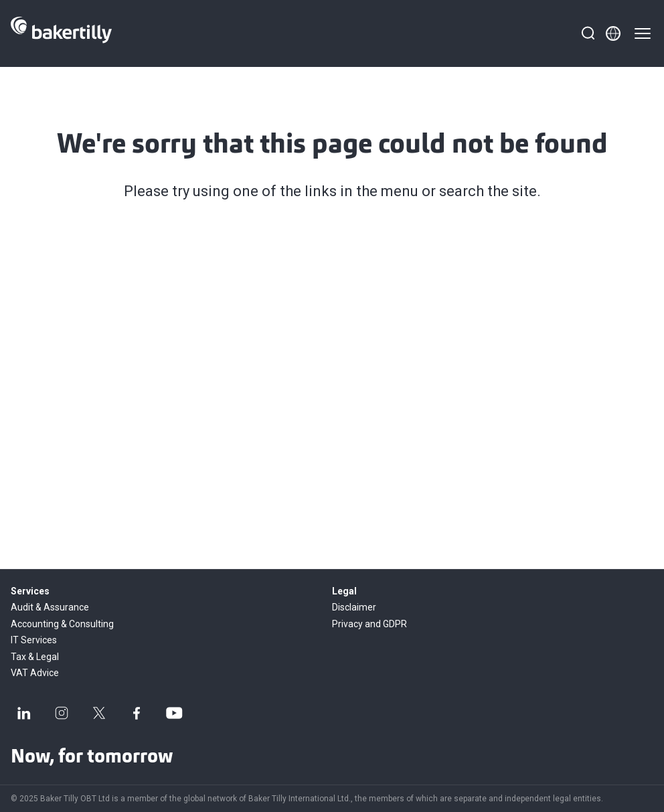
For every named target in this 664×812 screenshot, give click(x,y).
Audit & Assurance (50, 607)
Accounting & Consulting (62, 624)
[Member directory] (613, 33)
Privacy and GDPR (369, 624)
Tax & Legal (35, 657)
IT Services (34, 640)
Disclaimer (354, 607)
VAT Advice (35, 673)
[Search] (588, 33)
